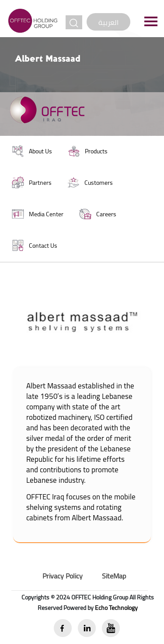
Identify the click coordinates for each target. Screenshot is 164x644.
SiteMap (114, 576)
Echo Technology (116, 608)
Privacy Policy (63, 576)
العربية (108, 22)
